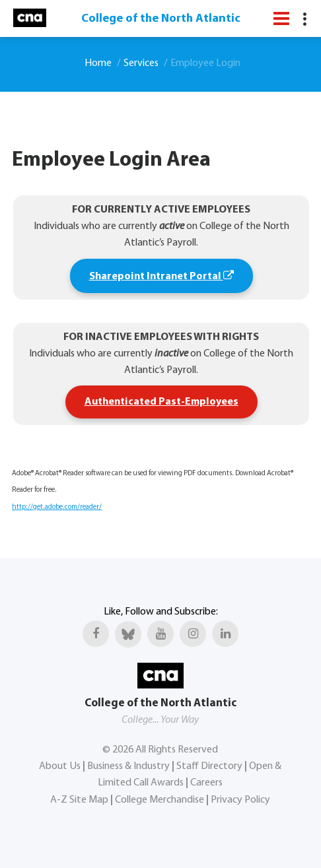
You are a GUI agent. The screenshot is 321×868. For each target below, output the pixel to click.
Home (98, 63)
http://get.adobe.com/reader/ (57, 507)
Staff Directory (209, 766)
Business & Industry (128, 766)
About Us (60, 766)
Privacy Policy (240, 800)
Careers (206, 783)
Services (141, 63)
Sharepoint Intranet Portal (161, 276)
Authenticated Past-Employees (161, 402)
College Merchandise (160, 800)
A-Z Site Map (79, 800)
